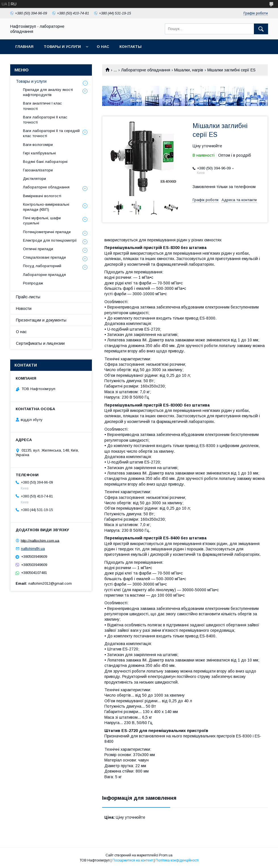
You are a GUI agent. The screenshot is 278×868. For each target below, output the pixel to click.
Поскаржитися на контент (133, 860)
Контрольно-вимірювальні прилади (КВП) (46, 207)
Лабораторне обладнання (146, 70)
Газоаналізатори (38, 170)
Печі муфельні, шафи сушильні (42, 221)
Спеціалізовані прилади (44, 257)
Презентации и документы (41, 320)
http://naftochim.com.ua (40, 540)
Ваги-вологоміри (38, 145)
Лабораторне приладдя (44, 275)
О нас (103, 47)
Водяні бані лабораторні (45, 162)
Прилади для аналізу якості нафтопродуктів (48, 92)
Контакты (130, 47)
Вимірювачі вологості (42, 196)
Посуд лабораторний (42, 266)
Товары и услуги (62, 47)
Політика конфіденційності (177, 860)
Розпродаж (33, 283)
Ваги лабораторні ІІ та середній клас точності (51, 133)
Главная (24, 47)
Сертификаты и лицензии (40, 343)
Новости (24, 309)
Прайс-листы (28, 297)
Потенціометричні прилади (47, 232)
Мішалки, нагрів (189, 70)
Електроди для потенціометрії (50, 240)
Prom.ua (166, 855)
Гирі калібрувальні (39, 153)
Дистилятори (34, 179)
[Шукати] (261, 29)
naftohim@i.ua (33, 549)
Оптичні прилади (38, 249)
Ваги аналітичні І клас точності (42, 106)
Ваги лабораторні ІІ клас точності (45, 120)
